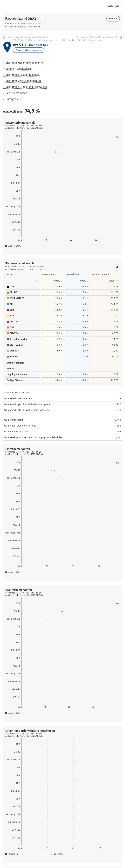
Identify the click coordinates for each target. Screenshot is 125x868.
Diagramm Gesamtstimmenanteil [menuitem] (25, 63)
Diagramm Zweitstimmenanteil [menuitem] (24, 81)
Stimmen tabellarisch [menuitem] (18, 69)
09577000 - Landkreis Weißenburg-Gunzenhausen (80, 40)
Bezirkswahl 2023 (21, 19)
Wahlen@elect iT (115, 6)
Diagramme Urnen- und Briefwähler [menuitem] (26, 87)
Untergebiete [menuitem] (13, 99)
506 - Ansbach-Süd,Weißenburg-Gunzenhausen (34, 40)
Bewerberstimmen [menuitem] (16, 93)
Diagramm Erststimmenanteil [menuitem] (23, 75)
